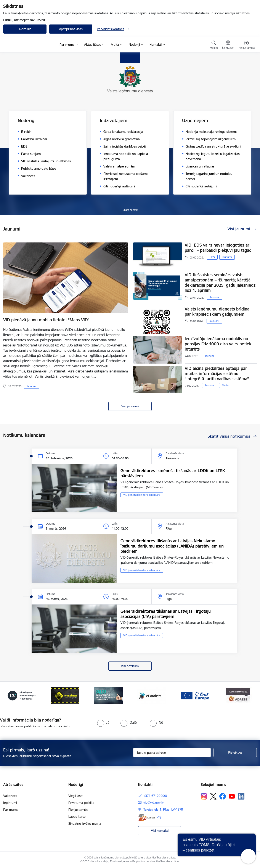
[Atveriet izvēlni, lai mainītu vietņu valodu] (228, 45)
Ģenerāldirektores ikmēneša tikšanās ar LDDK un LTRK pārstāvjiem (173, 473)
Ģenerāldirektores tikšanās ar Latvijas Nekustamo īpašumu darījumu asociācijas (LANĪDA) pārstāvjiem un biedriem (172, 546)
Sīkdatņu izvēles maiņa (85, 823)
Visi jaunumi (130, 406)
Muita (225, 385)
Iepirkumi (10, 803)
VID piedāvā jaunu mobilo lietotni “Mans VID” (46, 320)
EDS (212, 257)
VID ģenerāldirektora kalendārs (142, 495)
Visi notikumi (130, 666)
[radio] (103, 722)
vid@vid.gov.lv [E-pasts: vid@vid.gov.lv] (153, 802)
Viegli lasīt (75, 796)
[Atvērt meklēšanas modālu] (214, 46)
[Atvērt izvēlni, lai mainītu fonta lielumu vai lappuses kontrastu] (246, 46)
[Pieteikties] (235, 753)
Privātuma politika (81, 803)
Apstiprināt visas (71, 29)
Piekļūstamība (78, 810)
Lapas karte (77, 817)
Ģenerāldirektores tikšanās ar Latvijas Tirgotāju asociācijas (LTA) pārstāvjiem (166, 614)
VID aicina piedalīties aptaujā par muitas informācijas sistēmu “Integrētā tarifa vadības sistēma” (217, 374)
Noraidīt (25, 29)
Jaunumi (31, 386)
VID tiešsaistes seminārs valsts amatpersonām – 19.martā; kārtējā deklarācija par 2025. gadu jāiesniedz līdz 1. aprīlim (220, 283)
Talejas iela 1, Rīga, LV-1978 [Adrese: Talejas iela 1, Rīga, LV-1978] (163, 809)
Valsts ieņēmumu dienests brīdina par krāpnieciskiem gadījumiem (217, 312)
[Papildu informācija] (159, 818)
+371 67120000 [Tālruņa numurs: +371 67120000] (155, 796)
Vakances (10, 796)
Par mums (11, 810)
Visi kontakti (160, 831)
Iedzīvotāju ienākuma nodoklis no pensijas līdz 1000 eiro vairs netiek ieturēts (218, 344)
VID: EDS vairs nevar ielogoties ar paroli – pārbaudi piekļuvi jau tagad (218, 248)
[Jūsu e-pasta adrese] (172, 753)
